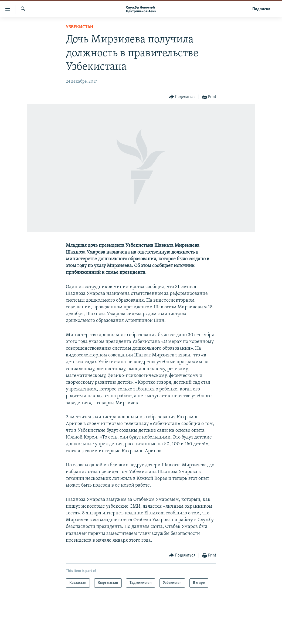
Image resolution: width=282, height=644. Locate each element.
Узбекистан (79, 27)
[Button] (182, 97)
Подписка (261, 9)
